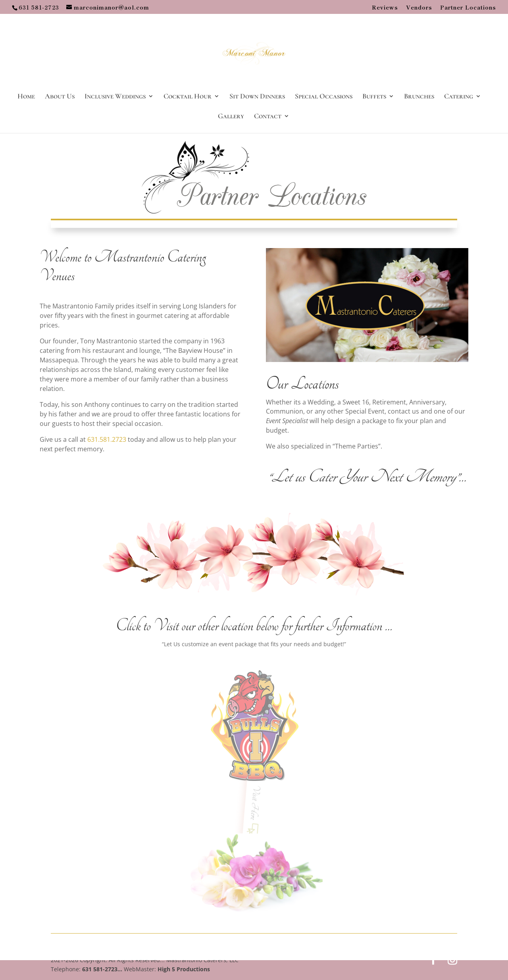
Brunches (419, 97)
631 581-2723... (102, 969)
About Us (60, 97)
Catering (459, 97)
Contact (268, 117)
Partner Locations (468, 8)
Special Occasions (324, 97)
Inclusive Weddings (115, 97)
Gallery (231, 117)
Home (26, 97)
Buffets (374, 97)
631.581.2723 (107, 439)
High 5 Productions (184, 969)
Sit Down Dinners (257, 97)
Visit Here (259, 806)
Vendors (419, 8)
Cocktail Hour (188, 97)
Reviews (385, 8)
